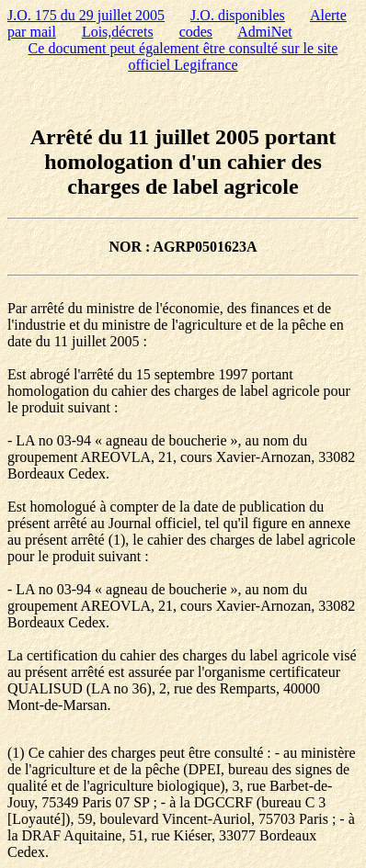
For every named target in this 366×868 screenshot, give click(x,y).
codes (196, 32)
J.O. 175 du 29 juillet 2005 (86, 15)
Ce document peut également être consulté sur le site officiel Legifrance (183, 56)
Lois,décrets (118, 32)
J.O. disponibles (238, 15)
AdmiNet (265, 32)
